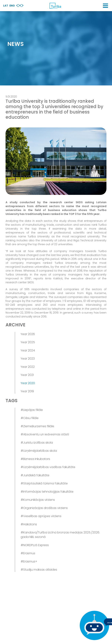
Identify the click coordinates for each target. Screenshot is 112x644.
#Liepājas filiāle (32, 410)
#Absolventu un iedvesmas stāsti (45, 434)
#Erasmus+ (29, 561)
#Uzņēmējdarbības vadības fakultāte (48, 467)
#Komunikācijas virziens (38, 500)
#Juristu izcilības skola (37, 443)
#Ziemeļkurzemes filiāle (37, 426)
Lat (6, 6)
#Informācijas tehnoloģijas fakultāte (47, 492)
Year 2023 (28, 359)
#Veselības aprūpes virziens (41, 516)
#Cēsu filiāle (30, 418)
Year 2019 (27, 391)
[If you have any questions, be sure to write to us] (93, 625)
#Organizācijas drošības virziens (44, 508)
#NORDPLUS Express (35, 545)
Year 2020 (28, 383)
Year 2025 (28, 342)
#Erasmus (28, 553)
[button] (105, 6)
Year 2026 (28, 334)
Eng (12, 6)
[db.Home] (55, 6)
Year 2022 (28, 367)
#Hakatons (29, 524)
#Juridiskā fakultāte (35, 475)
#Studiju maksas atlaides (39, 570)
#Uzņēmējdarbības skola (39, 451)
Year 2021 (27, 375)
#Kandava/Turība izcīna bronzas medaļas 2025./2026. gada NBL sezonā (60, 535)
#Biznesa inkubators (35, 459)
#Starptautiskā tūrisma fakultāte (44, 483)
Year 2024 (28, 350)
